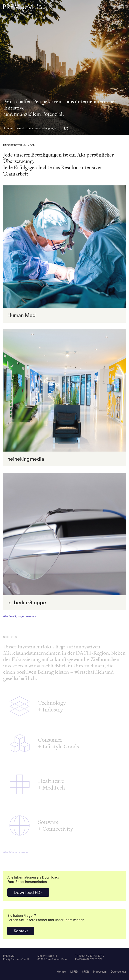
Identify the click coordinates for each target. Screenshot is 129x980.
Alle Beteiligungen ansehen (20, 616)
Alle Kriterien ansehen (16, 852)
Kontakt (21, 931)
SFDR (86, 972)
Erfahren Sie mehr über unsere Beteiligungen (31, 128)
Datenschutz (118, 972)
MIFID (74, 972)
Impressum (100, 972)
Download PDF (28, 892)
